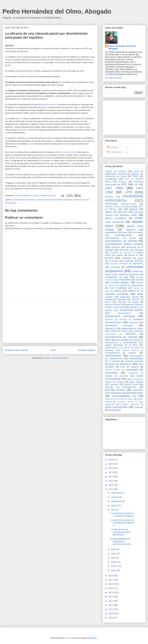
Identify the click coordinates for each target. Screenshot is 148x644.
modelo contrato (113, 370)
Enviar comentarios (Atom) (56, 358)
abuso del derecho (116, 212)
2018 (111, 576)
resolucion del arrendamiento (126, 393)
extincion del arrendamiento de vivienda (124, 335)
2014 (111, 592)
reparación (138, 390)
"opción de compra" (116, 171)
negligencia (133, 373)
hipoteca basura (130, 350)
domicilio (123, 320)
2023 (111, 472)
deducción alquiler (129, 297)
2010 (111, 609)
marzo (114, 562)
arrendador (138, 232)
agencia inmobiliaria (116, 218)
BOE (136, 176)
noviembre (116, 493)
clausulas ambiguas (119, 264)
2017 (111, 580)
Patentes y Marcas (113, 207)
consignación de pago (117, 277)
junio (114, 549)
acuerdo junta (128, 215)
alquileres (131, 230)
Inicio (53, 350)
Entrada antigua (87, 350)
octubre (115, 497)
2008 (111, 618)
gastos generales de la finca (121, 345)
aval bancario (136, 250)
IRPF (124, 184)
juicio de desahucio (120, 364)
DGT (127, 179)
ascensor (116, 247)
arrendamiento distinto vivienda (124, 244)
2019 (111, 489)
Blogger (94, 638)
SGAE (140, 207)
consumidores (124, 280)
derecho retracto (113, 305)
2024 (111, 468)
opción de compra (114, 382)
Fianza (122, 182)
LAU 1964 (114, 188)
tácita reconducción (116, 407)
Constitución (111, 179)
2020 (111, 485)
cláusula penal (43, 200)
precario (114, 384)
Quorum (129, 207)
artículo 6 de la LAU (49, 104)
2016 (111, 584)
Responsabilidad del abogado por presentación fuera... (122, 541)
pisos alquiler (136, 382)
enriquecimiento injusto (132, 328)
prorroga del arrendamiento (121, 387)
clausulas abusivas (134, 261)
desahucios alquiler (132, 310)
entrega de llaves (119, 331)
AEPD (136, 171)
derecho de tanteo (128, 302)
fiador (108, 340)
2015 (111, 588)
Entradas (113, 147)
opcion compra (134, 379)
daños (118, 291)
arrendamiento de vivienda (24, 200)
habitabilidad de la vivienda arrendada (122, 348)
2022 (111, 477)
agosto (115, 505)
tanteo (130, 399)
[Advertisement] (50, 321)
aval (121, 250)
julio (113, 510)
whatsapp (113, 410)
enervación (110, 328)
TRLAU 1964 (116, 209)
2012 (111, 601)
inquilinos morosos (134, 361)
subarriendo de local (114, 399)
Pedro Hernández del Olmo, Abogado (57, 11)
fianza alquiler (121, 340)
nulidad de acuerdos (117, 376)
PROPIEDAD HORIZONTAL (124, 198)
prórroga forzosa (115, 390)
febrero (115, 566)
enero (114, 570)
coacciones (138, 263)
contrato (139, 280)
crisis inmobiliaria (118, 288)
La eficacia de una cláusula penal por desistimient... (120, 532)
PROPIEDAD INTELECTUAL (120, 204)
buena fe (133, 255)
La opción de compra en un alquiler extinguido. (122, 515)
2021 (111, 481)
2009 (111, 614)
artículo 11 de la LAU (65, 152)
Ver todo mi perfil (113, 78)
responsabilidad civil (124, 396)
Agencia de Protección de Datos (124, 175)
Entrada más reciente (16, 350)
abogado (134, 209)
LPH (129, 192)
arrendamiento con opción (120, 238)
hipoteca (109, 350)
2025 (111, 464)
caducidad (126, 258)
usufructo (139, 407)
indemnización (113, 356)
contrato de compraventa (131, 285)
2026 (111, 460)
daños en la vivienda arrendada (124, 292)
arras (125, 232)
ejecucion (134, 322)
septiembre (117, 501)
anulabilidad (111, 232)
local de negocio (129, 367)
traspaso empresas (130, 404)
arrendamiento (124, 235)
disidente (109, 320)
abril (113, 558)
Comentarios (114, 152)
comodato (115, 267)
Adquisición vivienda (115, 174)
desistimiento (125, 313)
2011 (111, 605)
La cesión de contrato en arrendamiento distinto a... (122, 523)
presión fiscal (131, 384)
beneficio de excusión (121, 253)
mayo (114, 553)
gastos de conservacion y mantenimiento (124, 341)
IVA (136, 184)
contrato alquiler (120, 283)
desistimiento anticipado (61, 200)
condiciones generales (128, 274)
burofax (109, 258)
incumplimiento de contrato (121, 353)
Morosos (109, 197)
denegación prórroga (115, 299)
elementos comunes (119, 325)
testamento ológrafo (125, 402)
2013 (111, 597)
